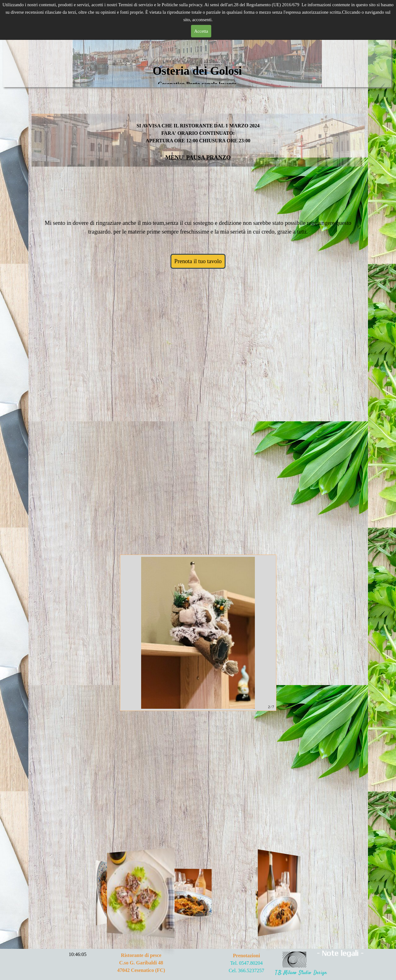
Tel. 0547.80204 (246, 963)
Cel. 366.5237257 (246, 971)
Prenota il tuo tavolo (198, 261)
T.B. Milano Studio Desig (300, 973)
